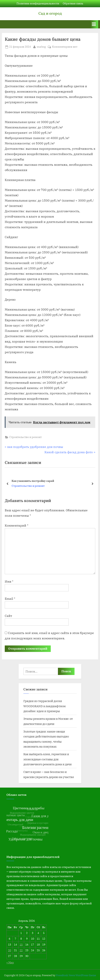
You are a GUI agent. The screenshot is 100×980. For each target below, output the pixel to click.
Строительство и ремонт (25, 437)
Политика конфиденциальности (38, 3)
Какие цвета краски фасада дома (34, 481)
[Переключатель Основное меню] (94, 24)
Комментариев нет (65, 47)
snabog (41, 46)
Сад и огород (50, 13)
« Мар (10, 962)
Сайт (8, 616)
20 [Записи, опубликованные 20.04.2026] (10, 950)
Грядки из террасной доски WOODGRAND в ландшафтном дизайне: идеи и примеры (44, 706)
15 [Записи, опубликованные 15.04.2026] (21, 945)
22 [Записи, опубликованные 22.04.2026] (21, 950)
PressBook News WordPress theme (76, 975)
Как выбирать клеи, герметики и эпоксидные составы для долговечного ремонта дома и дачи (48, 759)
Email (10, 599)
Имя (9, 581)
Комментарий (17, 525)
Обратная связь (73, 3)
